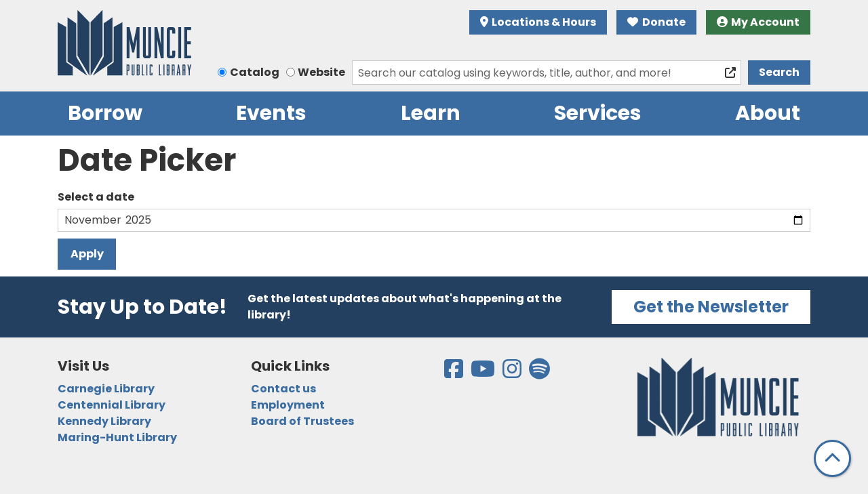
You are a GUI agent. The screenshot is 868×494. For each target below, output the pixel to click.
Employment (288, 405)
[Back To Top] (832, 458)
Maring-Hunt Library (117, 437)
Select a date (96, 197)
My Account (758, 22)
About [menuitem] (768, 113)
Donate (656, 22)
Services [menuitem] (598, 113)
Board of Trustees (302, 421)
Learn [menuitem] (431, 113)
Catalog (255, 72)
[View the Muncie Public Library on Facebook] (455, 373)
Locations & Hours (538, 22)
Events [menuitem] (271, 113)
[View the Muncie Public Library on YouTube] (484, 373)
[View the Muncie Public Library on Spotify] (539, 373)
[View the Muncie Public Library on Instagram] (513, 373)
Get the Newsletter (711, 307)
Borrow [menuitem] (105, 113)
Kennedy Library (104, 421)
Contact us (283, 389)
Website (321, 72)
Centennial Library (112, 405)
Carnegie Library (106, 389)
